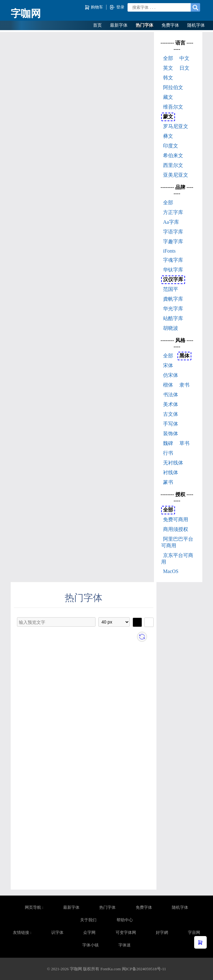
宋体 (168, 365)
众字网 (89, 932)
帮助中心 (125, 920)
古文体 (171, 414)
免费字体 (170, 25)
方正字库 (173, 212)
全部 (168, 58)
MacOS (171, 571)
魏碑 (168, 443)
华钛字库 (173, 270)
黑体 (184, 356)
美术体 (171, 404)
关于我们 (88, 920)
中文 (184, 58)
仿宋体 (171, 375)
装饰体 (171, 434)
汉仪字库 (173, 279)
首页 (97, 25)
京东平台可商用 (177, 559)
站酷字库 (173, 318)
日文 (184, 68)
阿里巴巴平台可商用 (177, 542)
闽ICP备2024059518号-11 (144, 969)
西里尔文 (173, 165)
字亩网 (194, 932)
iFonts (169, 251)
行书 (168, 453)
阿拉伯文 (173, 87)
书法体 (171, 395)
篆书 (168, 482)
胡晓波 (171, 328)
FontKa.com (111, 969)
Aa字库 (171, 222)
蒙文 (168, 117)
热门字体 (145, 25)
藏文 (168, 97)
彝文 (168, 136)
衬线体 (171, 472)
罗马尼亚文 (176, 126)
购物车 (94, 7)
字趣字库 (173, 241)
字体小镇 (90, 945)
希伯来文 (173, 155)
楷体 (168, 385)
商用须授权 (176, 529)
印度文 (171, 146)
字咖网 (26, 13)
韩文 (168, 78)
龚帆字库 (173, 299)
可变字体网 (126, 932)
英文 (168, 68)
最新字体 (119, 25)
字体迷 (125, 945)
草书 (184, 443)
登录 (117, 7)
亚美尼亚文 (176, 175)
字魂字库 (173, 260)
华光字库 (173, 309)
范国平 (171, 289)
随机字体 (196, 25)
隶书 (184, 385)
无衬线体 (173, 463)
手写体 (171, 424)
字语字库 (173, 232)
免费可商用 (176, 519)
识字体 (57, 932)
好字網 (162, 932)
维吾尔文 (173, 107)
